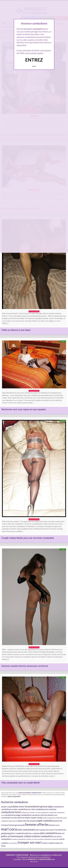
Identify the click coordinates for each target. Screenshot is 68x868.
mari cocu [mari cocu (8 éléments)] (9, 829)
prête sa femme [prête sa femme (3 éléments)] (10, 836)
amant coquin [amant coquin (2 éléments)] (7, 807)
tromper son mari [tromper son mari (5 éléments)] (30, 842)
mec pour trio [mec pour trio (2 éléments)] (51, 830)
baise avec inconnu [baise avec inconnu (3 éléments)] (23, 806)
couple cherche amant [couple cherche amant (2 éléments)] (26, 821)
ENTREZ (34, 60)
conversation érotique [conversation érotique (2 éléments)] (20, 818)
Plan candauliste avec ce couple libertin (21, 783)
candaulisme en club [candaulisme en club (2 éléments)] (26, 809)
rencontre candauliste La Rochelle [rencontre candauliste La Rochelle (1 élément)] (48, 839)
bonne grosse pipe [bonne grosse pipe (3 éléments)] (43, 806)
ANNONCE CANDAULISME (17, 855)
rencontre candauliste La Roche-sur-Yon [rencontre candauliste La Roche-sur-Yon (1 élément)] (24, 839)
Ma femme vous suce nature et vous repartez (24, 409)
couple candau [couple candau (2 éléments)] (36, 818)
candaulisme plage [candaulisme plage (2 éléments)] (13, 815)
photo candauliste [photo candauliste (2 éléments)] (18, 833)
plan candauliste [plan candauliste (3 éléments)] (49, 833)
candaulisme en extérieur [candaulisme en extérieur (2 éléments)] (46, 809)
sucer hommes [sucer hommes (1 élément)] (13, 843)
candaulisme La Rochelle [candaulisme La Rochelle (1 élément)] (48, 812)
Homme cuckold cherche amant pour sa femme (25, 666)
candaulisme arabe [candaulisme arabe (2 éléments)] (9, 809)
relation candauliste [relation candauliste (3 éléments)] (42, 836)
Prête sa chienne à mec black (16, 330)
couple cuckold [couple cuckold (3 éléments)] (43, 821)
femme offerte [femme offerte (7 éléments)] (37, 824)
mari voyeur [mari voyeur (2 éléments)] (40, 830)
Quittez (34, 66)
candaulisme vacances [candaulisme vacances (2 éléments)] (30, 815)
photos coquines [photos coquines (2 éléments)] (33, 833)
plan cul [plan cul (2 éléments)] (61, 833)
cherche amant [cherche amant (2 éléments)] (46, 815)
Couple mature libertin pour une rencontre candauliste (28, 538)
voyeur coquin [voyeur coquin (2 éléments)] (48, 843)
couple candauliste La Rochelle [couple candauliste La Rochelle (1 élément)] (53, 818)
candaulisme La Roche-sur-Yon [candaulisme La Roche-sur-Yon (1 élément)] (31, 812)
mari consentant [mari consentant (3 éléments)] (26, 830)
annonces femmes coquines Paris (30, 793)
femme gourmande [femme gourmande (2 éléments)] (17, 825)
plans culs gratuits (14, 796)
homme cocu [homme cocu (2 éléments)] (54, 825)
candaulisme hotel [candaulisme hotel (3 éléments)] (11, 812)
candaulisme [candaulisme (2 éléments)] (58, 807)
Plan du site (34, 861)
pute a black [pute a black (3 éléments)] (25, 836)
